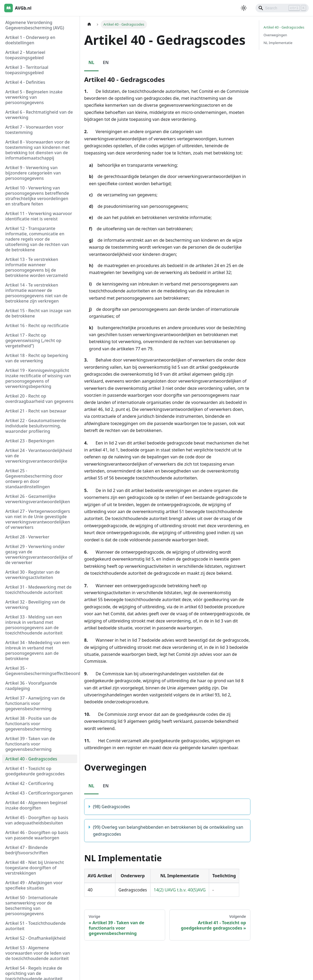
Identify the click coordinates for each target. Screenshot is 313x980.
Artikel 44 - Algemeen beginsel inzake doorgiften (36, 805)
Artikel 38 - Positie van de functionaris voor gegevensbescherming (31, 724)
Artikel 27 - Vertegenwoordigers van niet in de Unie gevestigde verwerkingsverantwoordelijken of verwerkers (38, 519)
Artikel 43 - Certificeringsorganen (39, 793)
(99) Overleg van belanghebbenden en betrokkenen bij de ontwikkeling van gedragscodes (168, 831)
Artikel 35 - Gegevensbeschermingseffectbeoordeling (41, 671)
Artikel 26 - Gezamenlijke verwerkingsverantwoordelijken (38, 499)
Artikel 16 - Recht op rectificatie (37, 326)
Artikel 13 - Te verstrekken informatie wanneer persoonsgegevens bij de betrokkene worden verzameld (36, 267)
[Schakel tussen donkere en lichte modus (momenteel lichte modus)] (244, 8)
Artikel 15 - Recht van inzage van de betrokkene (38, 313)
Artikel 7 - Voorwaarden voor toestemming (34, 130)
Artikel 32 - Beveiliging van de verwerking (35, 605)
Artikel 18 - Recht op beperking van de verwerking (37, 358)
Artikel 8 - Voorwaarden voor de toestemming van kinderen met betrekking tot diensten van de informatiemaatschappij (38, 150)
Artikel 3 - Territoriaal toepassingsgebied (27, 70)
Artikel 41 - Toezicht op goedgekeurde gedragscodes (35, 771)
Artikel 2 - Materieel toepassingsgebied (25, 55)
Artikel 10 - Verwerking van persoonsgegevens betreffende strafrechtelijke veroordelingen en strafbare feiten (37, 196)
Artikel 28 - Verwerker (27, 537)
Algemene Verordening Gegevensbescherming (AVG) (35, 25)
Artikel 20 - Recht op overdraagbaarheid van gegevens (39, 399)
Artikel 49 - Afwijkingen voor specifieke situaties (34, 885)
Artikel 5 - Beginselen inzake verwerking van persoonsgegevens (34, 97)
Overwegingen (275, 35)
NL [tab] (91, 62)
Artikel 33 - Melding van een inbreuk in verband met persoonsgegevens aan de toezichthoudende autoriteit (34, 625)
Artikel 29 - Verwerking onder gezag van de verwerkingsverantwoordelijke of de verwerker (39, 554)
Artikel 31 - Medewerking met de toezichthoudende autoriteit (38, 590)
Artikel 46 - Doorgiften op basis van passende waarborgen (37, 835)
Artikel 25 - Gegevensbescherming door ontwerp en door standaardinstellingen (34, 479)
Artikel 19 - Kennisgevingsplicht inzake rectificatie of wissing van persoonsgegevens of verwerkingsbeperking (38, 378)
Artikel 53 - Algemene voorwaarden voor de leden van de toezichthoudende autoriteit (38, 953)
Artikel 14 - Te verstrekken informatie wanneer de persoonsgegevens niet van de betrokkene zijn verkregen (36, 293)
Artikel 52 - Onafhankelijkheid (35, 938)
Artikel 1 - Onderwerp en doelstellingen (30, 40)
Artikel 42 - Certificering (29, 783)
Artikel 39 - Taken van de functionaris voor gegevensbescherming (30, 744)
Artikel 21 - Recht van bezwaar (36, 411)
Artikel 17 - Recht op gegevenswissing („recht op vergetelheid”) (33, 340)
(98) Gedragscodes (111, 807)
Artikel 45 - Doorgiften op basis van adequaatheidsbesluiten (37, 820)
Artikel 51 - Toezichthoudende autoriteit (36, 926)
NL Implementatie (278, 43)
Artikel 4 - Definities (25, 82)
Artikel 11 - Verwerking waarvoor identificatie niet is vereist (39, 216)
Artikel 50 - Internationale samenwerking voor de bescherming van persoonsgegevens (31, 906)
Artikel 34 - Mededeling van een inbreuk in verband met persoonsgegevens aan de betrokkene (37, 650)
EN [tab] (106, 62)
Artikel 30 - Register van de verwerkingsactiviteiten (33, 575)
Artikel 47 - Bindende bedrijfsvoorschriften (27, 850)
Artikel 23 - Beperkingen (30, 441)
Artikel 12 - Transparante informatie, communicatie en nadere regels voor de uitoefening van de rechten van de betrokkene (37, 239)
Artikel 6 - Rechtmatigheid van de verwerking (39, 115)
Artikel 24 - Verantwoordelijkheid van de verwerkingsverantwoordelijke (39, 456)
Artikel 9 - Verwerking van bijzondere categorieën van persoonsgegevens (33, 173)
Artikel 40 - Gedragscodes (31, 759)
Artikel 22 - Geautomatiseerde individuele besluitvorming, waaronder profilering (36, 426)
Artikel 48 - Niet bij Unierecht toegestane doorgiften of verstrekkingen (35, 868)
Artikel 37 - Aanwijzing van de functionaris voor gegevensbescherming (35, 703)
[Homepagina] (89, 24)
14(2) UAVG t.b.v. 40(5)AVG (180, 890)
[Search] (282, 8)
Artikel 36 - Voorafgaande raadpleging (31, 686)
